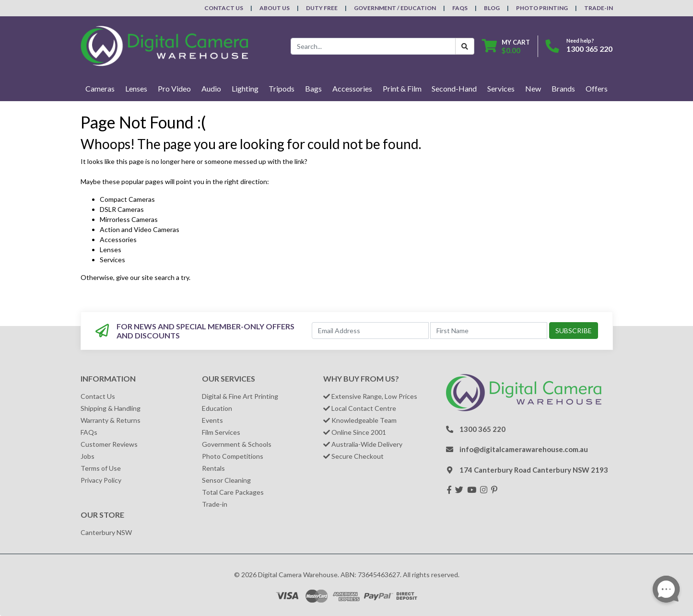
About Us (275, 8)
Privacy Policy (101, 480)
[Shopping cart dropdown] (506, 46)
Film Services (221, 432)
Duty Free (322, 8)
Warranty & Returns (111, 420)
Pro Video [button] (174, 88)
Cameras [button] (100, 88)
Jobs (88, 456)
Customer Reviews (109, 444)
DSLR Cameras (122, 209)
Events (212, 420)
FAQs (460, 8)
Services (112, 260)
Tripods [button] (282, 88)
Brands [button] (563, 88)
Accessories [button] (352, 88)
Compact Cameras (127, 199)
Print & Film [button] (402, 88)
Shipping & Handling (111, 408)
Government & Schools (237, 444)
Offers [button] (597, 88)
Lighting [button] (245, 88)
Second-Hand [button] (454, 88)
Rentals (213, 468)
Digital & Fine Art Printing (240, 396)
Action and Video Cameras (140, 229)
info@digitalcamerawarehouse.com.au (524, 449)
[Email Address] (370, 331)
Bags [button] (313, 88)
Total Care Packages (233, 492)
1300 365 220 (589, 49)
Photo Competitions (233, 456)
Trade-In (599, 8)
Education (217, 408)
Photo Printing (542, 8)
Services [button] (501, 88)
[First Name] (489, 331)
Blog (492, 8)
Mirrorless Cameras (129, 219)
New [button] (533, 88)
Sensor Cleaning (226, 480)
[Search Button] (465, 46)
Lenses (111, 250)
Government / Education (395, 8)
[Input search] (373, 46)
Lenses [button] (136, 88)
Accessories (118, 239)
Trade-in (215, 504)
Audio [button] (211, 88)
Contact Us (224, 8)
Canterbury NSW (106, 532)
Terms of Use (101, 468)
